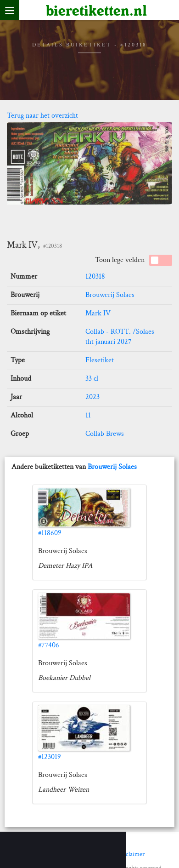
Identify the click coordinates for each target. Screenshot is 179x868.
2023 (92, 397)
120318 (95, 277)
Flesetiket (100, 360)
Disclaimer (131, 854)
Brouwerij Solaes (110, 295)
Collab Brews (105, 434)
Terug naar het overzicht (42, 116)
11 (88, 415)
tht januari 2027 (109, 342)
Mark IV (98, 313)
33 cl (92, 379)
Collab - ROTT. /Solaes (120, 332)
